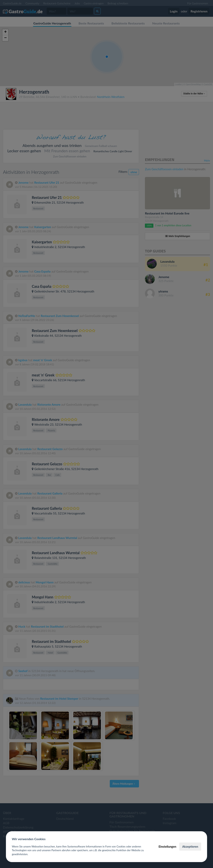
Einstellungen (167, 846)
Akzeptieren (190, 846)
